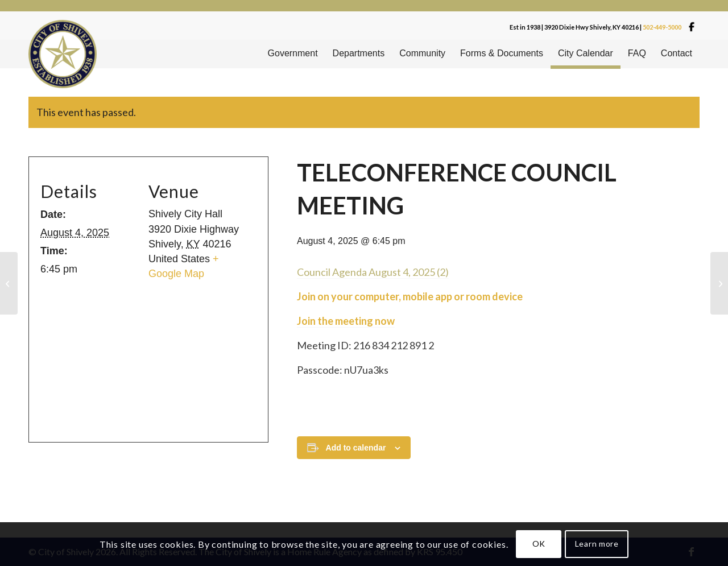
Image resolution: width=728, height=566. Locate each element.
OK (539, 544)
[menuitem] (293, 54)
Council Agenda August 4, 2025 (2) (373, 272)
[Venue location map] (144, 358)
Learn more (597, 544)
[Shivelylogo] (63, 54)
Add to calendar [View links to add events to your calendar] (356, 448)
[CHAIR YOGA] (719, 283)
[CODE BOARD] (9, 283)
